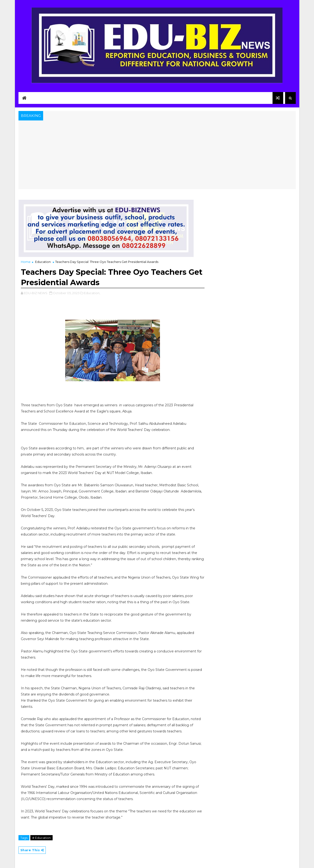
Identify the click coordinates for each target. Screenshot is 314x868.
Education (43, 262)
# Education (41, 838)
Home (26, 262)
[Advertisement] (157, 156)
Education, (92, 293)
